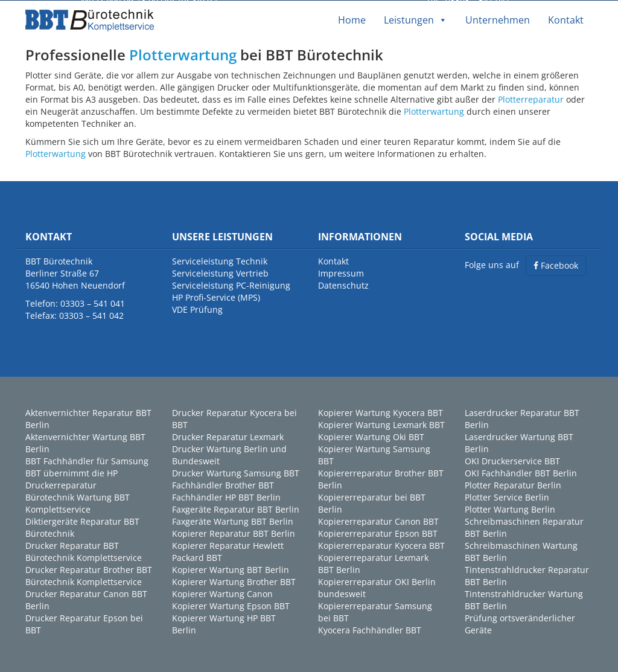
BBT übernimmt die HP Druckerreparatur (72, 478)
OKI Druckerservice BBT (512, 460)
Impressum (341, 273)
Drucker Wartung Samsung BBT (236, 472)
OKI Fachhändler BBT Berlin (521, 472)
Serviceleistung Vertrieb (220, 273)
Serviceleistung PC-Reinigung (231, 285)
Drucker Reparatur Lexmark (228, 436)
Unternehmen (498, 19)
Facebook (556, 265)
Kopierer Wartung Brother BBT (234, 581)
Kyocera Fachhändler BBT (370, 629)
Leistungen (416, 19)
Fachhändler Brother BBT (223, 485)
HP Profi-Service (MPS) (216, 297)
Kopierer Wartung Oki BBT (371, 436)
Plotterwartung (183, 54)
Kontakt (566, 19)
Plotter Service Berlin (507, 497)
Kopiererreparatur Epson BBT (378, 533)
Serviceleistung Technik (220, 261)
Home (352, 19)
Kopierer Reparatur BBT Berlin (234, 533)
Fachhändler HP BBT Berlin (226, 497)
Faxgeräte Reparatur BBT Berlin (236, 509)
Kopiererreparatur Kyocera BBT (381, 545)
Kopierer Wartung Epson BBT (231, 605)
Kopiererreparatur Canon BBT (378, 521)
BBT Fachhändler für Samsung (87, 460)
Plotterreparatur (531, 98)
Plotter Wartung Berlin (510, 509)
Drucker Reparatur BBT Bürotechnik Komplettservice (84, 551)
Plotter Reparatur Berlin (513, 485)
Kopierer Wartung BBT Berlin (231, 569)
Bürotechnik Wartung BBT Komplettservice (78, 503)
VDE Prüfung (197, 309)
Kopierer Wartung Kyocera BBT (381, 412)
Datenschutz (343, 285)
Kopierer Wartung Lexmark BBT (381, 424)
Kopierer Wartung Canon (222, 593)
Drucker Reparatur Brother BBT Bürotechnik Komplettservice (89, 575)
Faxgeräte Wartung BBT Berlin (233, 521)
